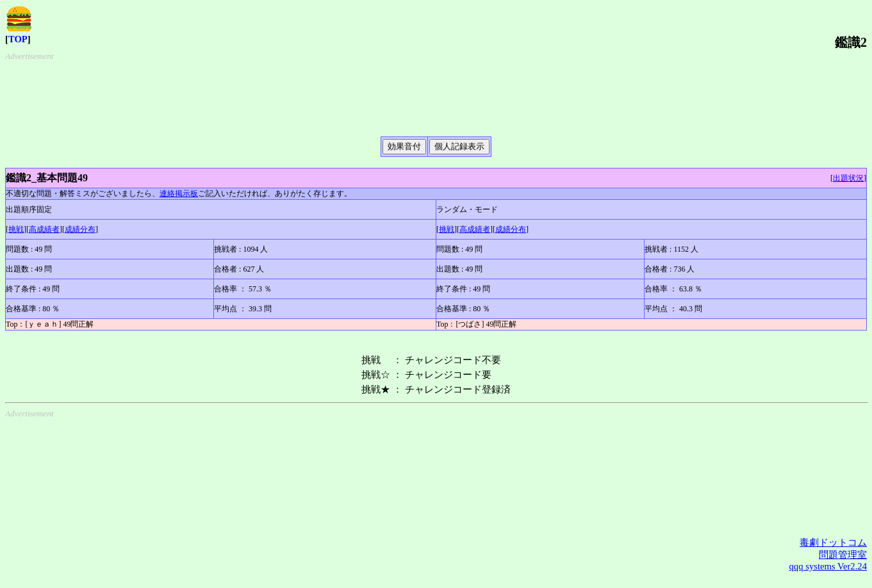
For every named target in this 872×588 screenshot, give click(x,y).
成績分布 (80, 229)
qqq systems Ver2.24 (828, 566)
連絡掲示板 (179, 193)
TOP (18, 39)
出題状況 (848, 178)
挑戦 (16, 229)
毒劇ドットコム (833, 543)
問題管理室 (843, 555)
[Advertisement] (441, 94)
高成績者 (44, 229)
